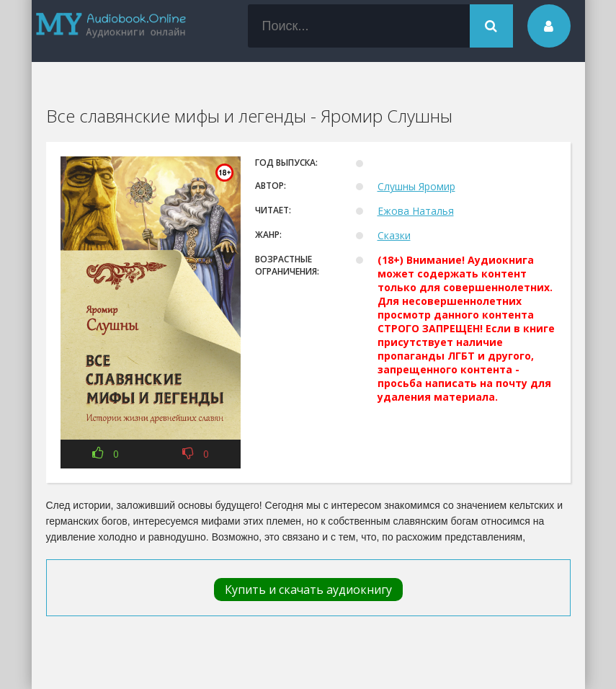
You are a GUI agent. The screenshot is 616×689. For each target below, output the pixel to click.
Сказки (394, 235)
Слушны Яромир (416, 186)
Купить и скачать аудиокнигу (308, 590)
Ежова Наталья (416, 211)
